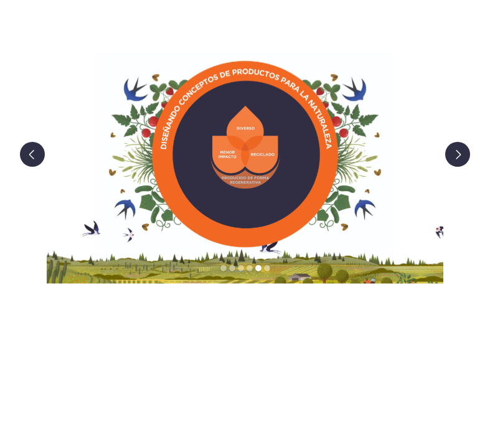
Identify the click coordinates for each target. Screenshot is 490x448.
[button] (40, 154)
